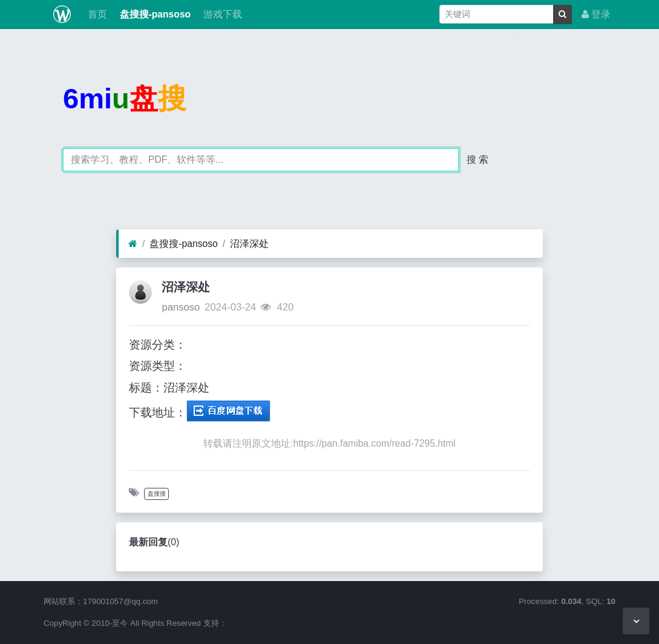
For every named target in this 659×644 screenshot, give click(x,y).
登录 (596, 14)
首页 (96, 14)
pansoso (181, 307)
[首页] (133, 244)
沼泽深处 (249, 244)
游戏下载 (221, 14)
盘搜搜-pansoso (154, 14)
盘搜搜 (157, 494)
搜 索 (477, 159)
